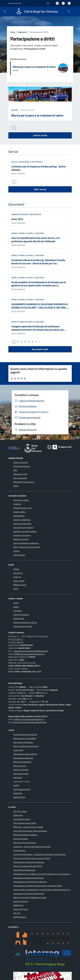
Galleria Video (19, 618)
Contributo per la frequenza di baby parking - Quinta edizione (39, 168)
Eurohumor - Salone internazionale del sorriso (32, 847)
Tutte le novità (40, 135)
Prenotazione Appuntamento (25, 754)
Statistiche (18, 793)
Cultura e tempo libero (22, 524)
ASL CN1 (17, 913)
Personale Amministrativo (24, 482)
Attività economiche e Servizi (25, 622)
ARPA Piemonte (20, 917)
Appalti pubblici (19, 512)
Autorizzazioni (19, 516)
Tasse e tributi (19, 581)
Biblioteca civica (20, 585)
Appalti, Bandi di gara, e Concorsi (28, 233)
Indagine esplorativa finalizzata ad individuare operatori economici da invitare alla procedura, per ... (39, 328)
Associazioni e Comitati (23, 626)
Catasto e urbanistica (22, 520)
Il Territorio (18, 611)
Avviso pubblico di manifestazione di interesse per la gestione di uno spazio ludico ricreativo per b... (39, 284)
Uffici (15, 470)
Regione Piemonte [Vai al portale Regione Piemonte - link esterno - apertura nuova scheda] (15, 3)
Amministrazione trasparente (26, 214)
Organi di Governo (21, 462)
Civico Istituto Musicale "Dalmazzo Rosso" (30, 831)
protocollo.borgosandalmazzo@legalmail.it (31, 651)
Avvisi (16, 589)
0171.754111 (17, 639)
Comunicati (18, 573)
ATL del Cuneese (20, 811)
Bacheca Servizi (20, 766)
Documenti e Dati (20, 474)
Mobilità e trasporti (21, 539)
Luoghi (16, 607)
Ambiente (17, 504)
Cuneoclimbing (19, 850)
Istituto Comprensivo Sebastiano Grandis (30, 897)
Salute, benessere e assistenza (27, 162)
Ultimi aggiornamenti (22, 789)
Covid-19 (17, 577)
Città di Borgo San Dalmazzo (41, 12)
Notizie (16, 569)
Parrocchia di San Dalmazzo (25, 843)
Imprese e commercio (22, 535)
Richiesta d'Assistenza (22, 762)
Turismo (16, 551)
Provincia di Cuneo (21, 909)
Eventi (16, 603)
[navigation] (5, 11)
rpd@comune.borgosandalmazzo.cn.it (29, 719)
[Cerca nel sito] (69, 12)
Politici (16, 486)
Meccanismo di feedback (23, 742)
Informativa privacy (21, 774)
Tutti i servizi (40, 189)
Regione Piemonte (21, 901)
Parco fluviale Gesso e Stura (25, 823)
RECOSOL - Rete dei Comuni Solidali (28, 827)
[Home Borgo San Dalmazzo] (36, 12)
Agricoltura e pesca (21, 500)
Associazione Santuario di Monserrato (29, 894)
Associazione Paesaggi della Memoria (28, 878)
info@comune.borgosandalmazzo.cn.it (29, 654)
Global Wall (18, 815)
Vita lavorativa (19, 555)
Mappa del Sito (19, 797)
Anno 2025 (17, 219)
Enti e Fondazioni (20, 478)
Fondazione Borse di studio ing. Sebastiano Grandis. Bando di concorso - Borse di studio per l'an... (38, 262)
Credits (16, 785)
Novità (15, 110)
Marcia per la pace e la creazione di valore (34, 67)
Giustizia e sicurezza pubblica (25, 531)
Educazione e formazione (23, 527)
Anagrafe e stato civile (22, 508)
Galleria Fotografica (21, 615)
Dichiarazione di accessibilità (25, 738)
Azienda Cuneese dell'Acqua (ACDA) (28, 866)
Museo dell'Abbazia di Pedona (25, 835)
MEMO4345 (18, 905)
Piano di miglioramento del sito (26, 746)
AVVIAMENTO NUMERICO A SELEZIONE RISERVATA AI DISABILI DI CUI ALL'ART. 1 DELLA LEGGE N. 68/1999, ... (40, 306)
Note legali (18, 778)
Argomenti (22, 32)
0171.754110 (18, 642)
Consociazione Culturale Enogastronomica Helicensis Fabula (38, 886)
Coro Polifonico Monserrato (24, 870)
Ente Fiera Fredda (20, 839)
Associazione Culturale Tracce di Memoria (30, 882)
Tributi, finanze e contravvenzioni (27, 547)
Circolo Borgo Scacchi (22, 819)
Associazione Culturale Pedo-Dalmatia (29, 862)
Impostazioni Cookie (21, 781)
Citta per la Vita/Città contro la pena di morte (32, 858)
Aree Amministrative (22, 466)
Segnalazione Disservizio (23, 758)
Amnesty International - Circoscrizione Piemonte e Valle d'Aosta (39, 854)
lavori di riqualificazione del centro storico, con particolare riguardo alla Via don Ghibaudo (36, 240)
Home (13, 32)
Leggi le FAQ (18, 750)
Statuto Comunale (21, 770)
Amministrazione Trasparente (25, 734)
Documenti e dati (40, 349)
